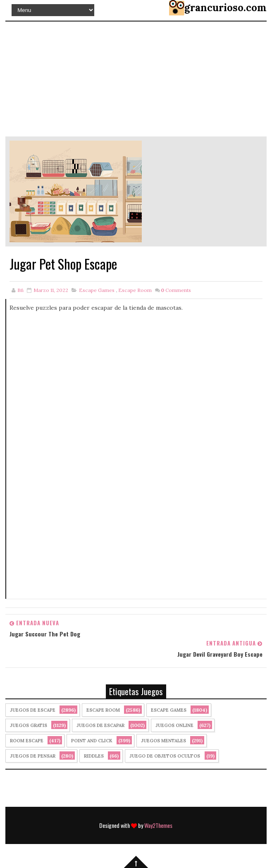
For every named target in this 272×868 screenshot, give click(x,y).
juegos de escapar (100, 725)
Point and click (92, 741)
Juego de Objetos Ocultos (165, 756)
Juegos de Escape (33, 710)
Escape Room (135, 290)
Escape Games (97, 290)
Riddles (94, 756)
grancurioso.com (225, 8)
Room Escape (27, 741)
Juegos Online (174, 725)
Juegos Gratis (29, 725)
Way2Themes (158, 825)
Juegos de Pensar (33, 756)
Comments (176, 290)
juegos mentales (163, 741)
